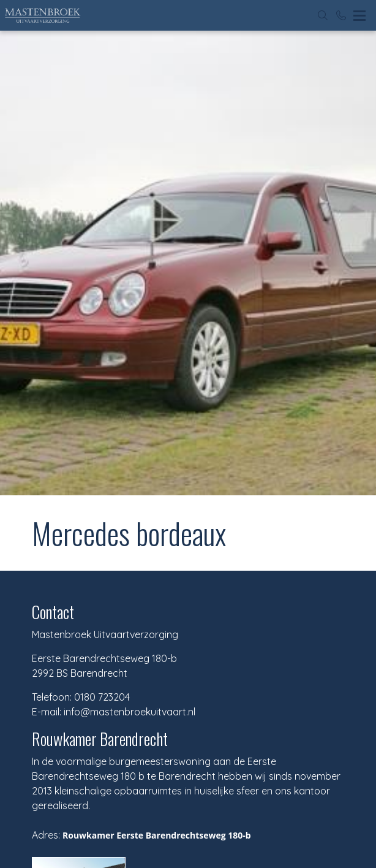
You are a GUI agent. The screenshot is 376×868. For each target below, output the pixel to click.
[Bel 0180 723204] (341, 15)
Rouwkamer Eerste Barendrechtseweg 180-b (157, 835)
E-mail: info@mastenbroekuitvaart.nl (114, 712)
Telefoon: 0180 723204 (81, 697)
